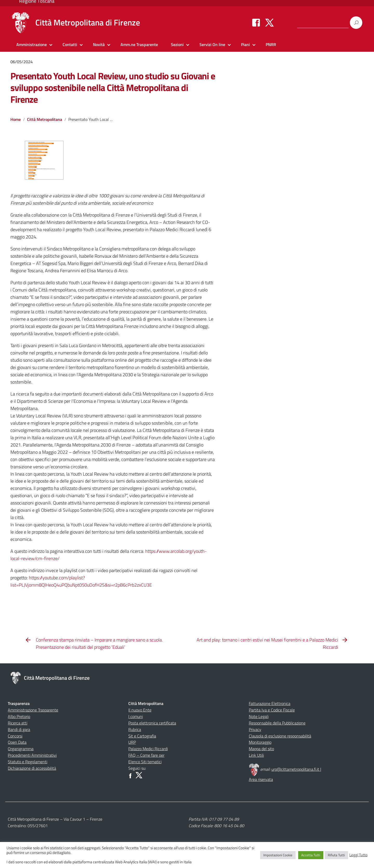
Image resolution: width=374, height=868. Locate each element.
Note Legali (259, 716)
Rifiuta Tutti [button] (336, 855)
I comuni (136, 716)
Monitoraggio (260, 742)
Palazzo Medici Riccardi (148, 749)
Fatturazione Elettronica (270, 703)
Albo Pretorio (19, 716)
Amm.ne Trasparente (139, 44)
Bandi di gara (19, 729)
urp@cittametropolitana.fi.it (296, 769)
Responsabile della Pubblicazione (277, 723)
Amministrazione (32, 44)
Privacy (255, 729)
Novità (99, 44)
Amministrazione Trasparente (33, 710)
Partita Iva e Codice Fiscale (272, 710)
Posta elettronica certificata (152, 723)
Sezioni (177, 44)
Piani (245, 44)
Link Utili (256, 755)
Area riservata (261, 779)
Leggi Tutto (358, 855)
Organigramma (21, 749)
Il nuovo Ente (140, 710)
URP (132, 742)
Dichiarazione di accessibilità (32, 768)
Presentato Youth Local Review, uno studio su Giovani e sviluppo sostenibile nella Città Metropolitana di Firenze (113, 88)
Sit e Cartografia (142, 736)
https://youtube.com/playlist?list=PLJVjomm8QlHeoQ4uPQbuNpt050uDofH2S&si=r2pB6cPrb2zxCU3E (81, 581)
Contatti (70, 44)
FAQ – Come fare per (146, 755)
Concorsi (15, 736)
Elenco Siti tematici (145, 762)
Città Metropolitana (45, 119)
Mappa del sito (261, 749)
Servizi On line (212, 44)
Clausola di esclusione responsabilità (280, 736)
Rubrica (135, 729)
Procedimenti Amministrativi (32, 755)
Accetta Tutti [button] (311, 855)
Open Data (17, 742)
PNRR (271, 44)
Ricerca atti (18, 723)
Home (16, 119)
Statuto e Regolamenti (28, 762)
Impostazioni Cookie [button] (278, 855)
